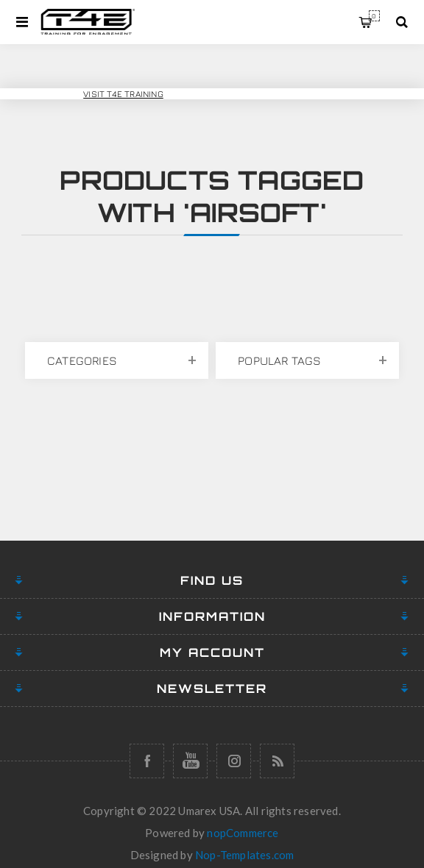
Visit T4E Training (123, 94)
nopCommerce (243, 833)
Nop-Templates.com (244, 855)
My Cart (374, 16)
